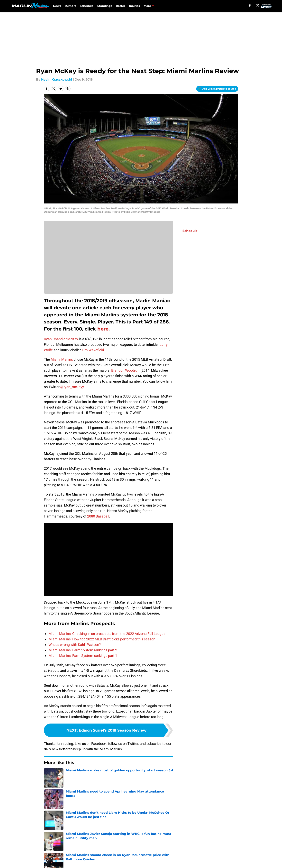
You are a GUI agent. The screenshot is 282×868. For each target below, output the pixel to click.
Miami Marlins (62, 359)
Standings (105, 6)
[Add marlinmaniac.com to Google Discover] (217, 89)
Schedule (87, 6)
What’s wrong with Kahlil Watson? (75, 645)
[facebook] (250, 5)
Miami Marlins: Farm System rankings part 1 (83, 656)
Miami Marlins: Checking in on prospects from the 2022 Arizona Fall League (107, 634)
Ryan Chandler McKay (61, 339)
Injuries (134, 6)
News (57, 6)
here (103, 329)
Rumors (70, 6)
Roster (121, 6)
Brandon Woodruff (125, 370)
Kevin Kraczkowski (57, 79)
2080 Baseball (98, 516)
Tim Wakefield (93, 350)
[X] (258, 5)
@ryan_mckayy (72, 387)
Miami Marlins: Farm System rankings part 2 (83, 650)
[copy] (68, 89)
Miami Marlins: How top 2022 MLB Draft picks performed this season (102, 639)
